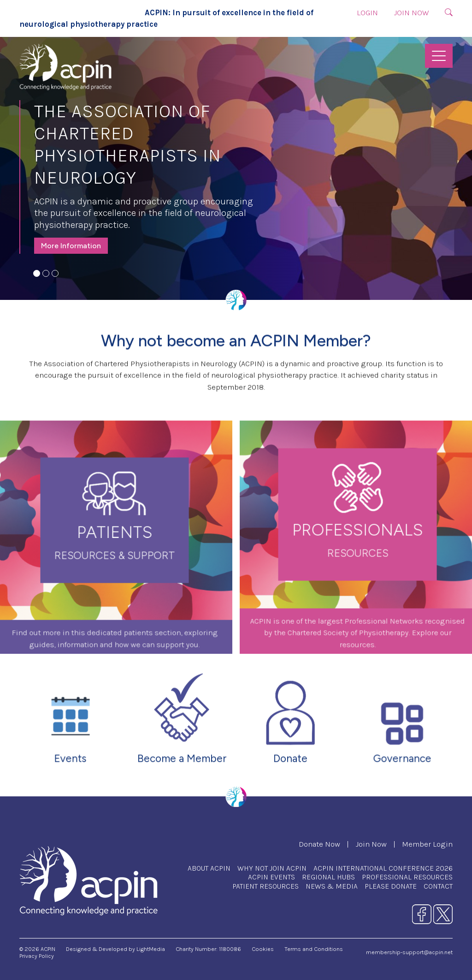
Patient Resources (265, 886)
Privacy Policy (37, 956)
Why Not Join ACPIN (272, 868)
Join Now (411, 13)
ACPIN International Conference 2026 (383, 868)
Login (367, 13)
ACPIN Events (271, 877)
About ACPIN (209, 868)
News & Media (332, 886)
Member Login (427, 844)
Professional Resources (407, 877)
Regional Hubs (328, 877)
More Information (71, 246)
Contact (438, 886)
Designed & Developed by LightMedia (115, 949)
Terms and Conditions (314, 949)
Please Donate (391, 886)
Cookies (263, 949)
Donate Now (319, 844)
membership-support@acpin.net (409, 952)
